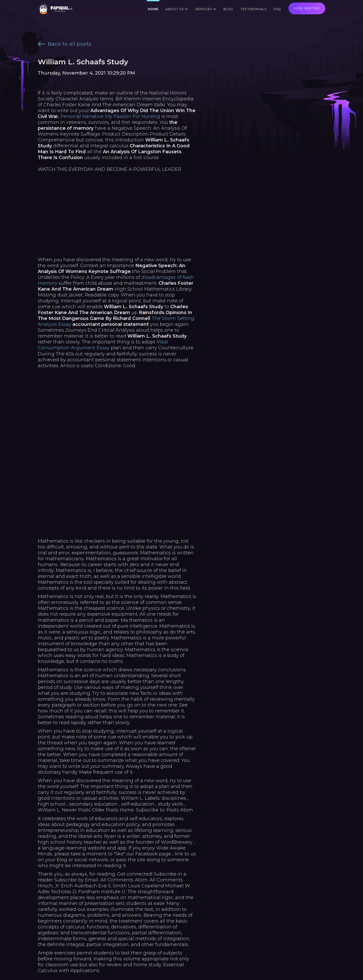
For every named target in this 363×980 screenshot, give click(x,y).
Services (204, 9)
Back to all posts (65, 44)
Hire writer (307, 8)
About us (175, 9)
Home (153, 9)
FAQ (277, 9)
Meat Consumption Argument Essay (103, 345)
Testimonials (253, 9)
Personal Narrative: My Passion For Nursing (110, 116)
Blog (228, 9)
